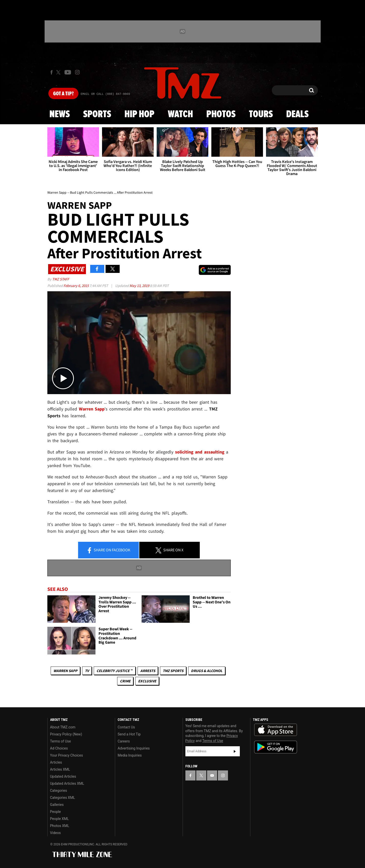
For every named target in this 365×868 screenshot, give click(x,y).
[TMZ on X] (59, 72)
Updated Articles (63, 776)
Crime (125, 681)
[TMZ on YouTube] (212, 775)
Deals (297, 114)
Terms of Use (61, 741)
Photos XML (60, 826)
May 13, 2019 (140, 286)
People (56, 812)
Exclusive (147, 681)
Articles (56, 762)
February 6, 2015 (76, 286)
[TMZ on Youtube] (68, 72)
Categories (59, 791)
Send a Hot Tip (129, 734)
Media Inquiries (130, 755)
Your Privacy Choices (67, 755)
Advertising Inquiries (134, 748)
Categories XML (63, 798)
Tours (261, 114)
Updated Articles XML (67, 783)
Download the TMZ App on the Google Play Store (276, 747)
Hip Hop (139, 114)
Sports (97, 114)
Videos (56, 833)
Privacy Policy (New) (66, 734)
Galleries (57, 805)
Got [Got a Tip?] (63, 94)
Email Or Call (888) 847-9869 (105, 94)
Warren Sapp (65, 671)
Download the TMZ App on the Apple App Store (276, 730)
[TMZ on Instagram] (77, 72)
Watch (180, 114)
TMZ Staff (61, 279)
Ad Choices (59, 748)
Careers (124, 741)
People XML (60, 819)
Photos (221, 114)
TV (87, 671)
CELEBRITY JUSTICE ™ (114, 671)
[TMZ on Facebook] (52, 72)
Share (108, 550)
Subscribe (235, 751)
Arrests (148, 671)
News (60, 114)
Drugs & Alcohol (207, 671)
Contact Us (126, 727)
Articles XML (60, 769)
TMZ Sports (173, 671)
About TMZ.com (63, 727)
